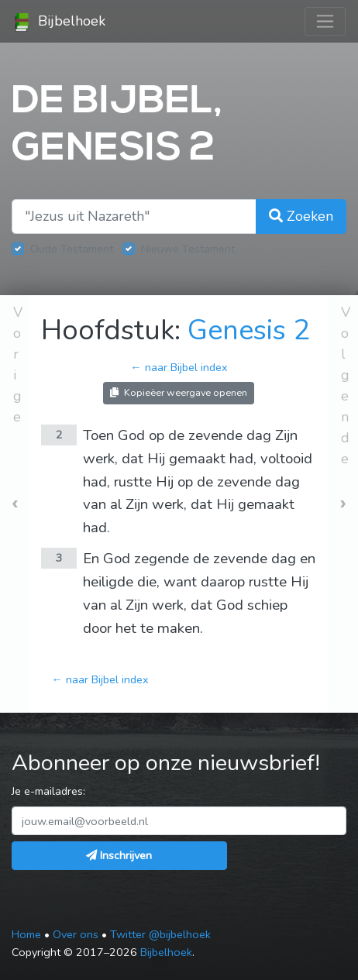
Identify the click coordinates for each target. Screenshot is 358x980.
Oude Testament (72, 249)
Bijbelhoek (59, 22)
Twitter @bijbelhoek (160, 934)
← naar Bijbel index (179, 367)
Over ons (76, 934)
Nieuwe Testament (188, 249)
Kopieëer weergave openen (179, 392)
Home (26, 934)
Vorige (18, 364)
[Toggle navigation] (325, 21)
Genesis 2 (249, 330)
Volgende (346, 385)
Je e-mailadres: (48, 791)
